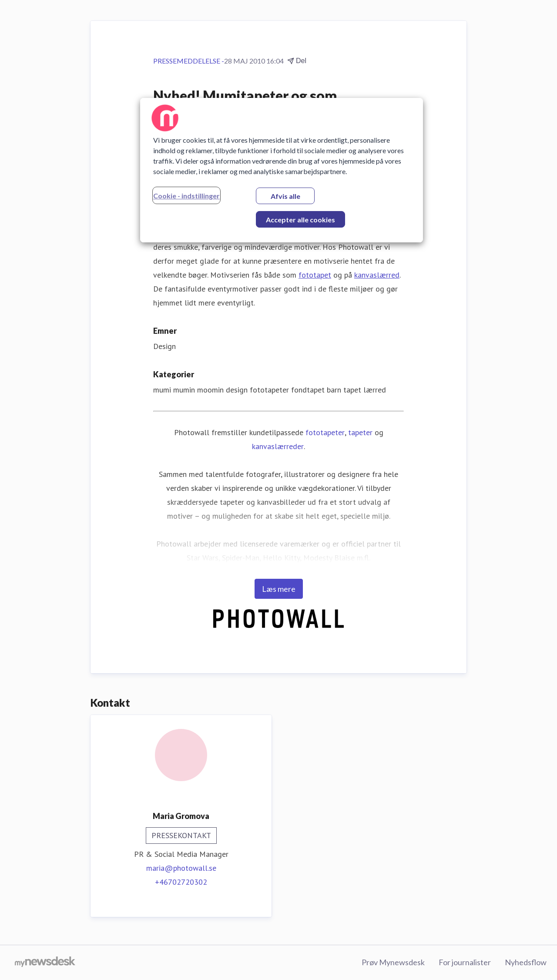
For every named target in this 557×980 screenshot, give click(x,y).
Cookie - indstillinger (186, 196)
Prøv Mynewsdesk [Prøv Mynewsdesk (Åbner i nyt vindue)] (393, 962)
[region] (282, 170)
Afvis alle (285, 196)
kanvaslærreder (278, 446)
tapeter (360, 432)
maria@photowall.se (181, 868)
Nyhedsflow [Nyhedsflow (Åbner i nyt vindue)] (526, 962)
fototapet (315, 275)
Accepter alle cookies (300, 220)
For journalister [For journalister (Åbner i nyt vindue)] (465, 962)
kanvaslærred (377, 275)
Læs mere (279, 589)
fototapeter (325, 432)
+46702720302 (181, 882)
